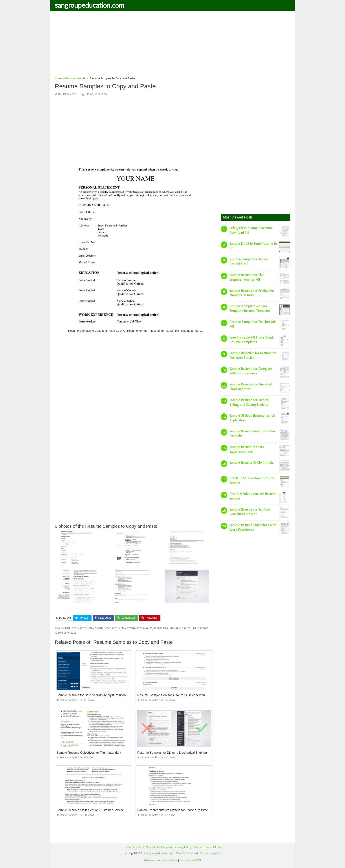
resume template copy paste (136, 628)
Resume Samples (67, 94)
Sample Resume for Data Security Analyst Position (91, 695)
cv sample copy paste (74, 628)
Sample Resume (186, 853)
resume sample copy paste (103, 628)
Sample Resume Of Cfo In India (252, 463)
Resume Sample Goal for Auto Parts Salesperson (171, 695)
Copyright (167, 847)
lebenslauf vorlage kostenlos (161, 860)
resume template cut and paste (172, 628)
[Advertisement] (172, 45)
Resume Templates (210, 853)
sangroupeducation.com (90, 5)
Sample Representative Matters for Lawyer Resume (173, 810)
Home (127, 847)
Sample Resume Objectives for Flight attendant (89, 753)
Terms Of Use (213, 847)
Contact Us (152, 847)
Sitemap (198, 847)
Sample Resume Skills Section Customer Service (90, 810)
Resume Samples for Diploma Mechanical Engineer (173, 753)
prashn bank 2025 (190, 860)
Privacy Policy (183, 847)
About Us (138, 847)
